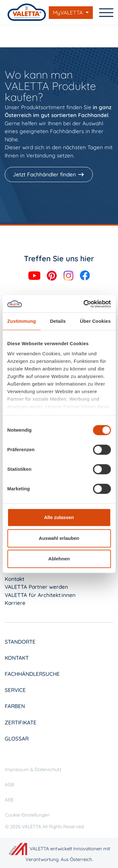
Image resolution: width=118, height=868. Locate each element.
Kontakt (14, 579)
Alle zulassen (59, 517)
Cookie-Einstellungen (27, 815)
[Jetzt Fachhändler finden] (50, 174)
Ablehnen (59, 559)
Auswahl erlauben (59, 538)
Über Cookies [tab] (95, 321)
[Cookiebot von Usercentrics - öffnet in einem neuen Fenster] (84, 304)
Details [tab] (58, 321)
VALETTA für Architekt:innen (40, 595)
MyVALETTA (69, 12)
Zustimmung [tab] (22, 321)
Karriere (15, 603)
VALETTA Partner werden (36, 587)
